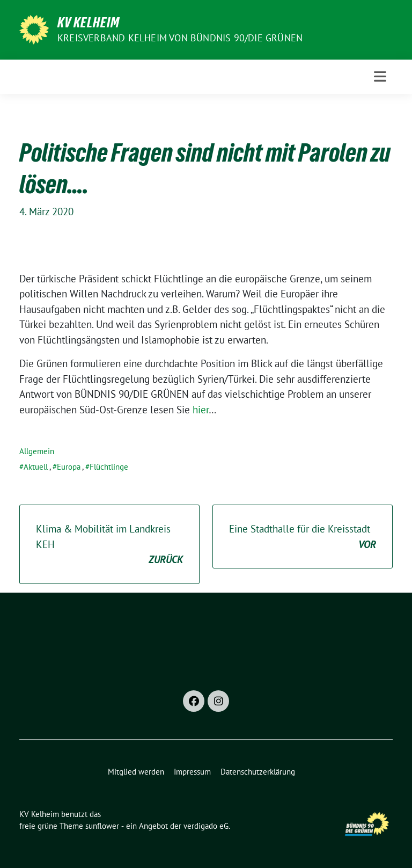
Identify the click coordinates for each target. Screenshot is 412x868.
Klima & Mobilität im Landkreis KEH (109, 545)
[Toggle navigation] (380, 76)
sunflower (102, 826)
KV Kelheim (89, 23)
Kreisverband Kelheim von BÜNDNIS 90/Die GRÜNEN (180, 38)
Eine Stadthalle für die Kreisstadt (303, 537)
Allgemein (37, 451)
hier (201, 410)
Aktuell (36, 467)
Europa (69, 467)
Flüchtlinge (109, 467)
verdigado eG (206, 826)
